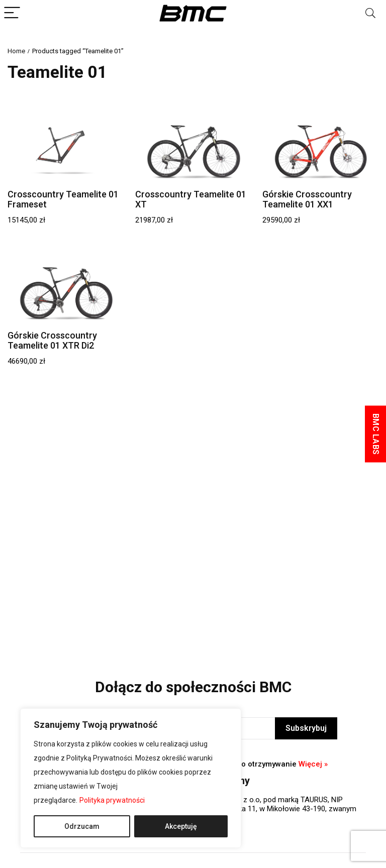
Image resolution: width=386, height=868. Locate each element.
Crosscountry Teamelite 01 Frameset (63, 199)
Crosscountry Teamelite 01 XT (191, 199)
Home (16, 51)
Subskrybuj (306, 728)
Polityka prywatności (112, 800)
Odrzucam (82, 826)
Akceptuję (181, 826)
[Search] (370, 13)
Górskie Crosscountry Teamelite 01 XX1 (307, 199)
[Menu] (12, 13)
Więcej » (313, 764)
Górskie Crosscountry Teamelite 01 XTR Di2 (52, 340)
